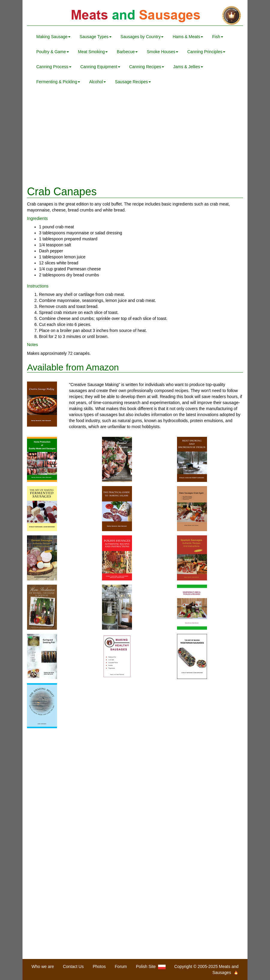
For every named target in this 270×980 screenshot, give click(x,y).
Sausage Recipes (133, 82)
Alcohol (97, 82)
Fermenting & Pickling (58, 82)
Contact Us (73, 966)
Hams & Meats (188, 37)
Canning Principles (206, 52)
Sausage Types (95, 37)
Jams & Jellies (188, 67)
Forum (121, 966)
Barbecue (127, 52)
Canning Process (54, 67)
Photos (99, 966)
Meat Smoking (93, 52)
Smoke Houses (162, 52)
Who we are (43, 966)
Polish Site (151, 967)
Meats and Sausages (135, 16)
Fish (217, 37)
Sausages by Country (142, 37)
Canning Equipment (100, 67)
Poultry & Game (53, 52)
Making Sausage (53, 37)
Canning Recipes (147, 67)
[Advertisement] (135, 138)
